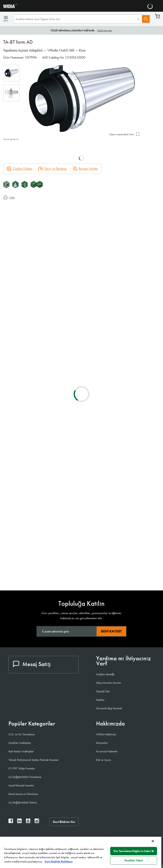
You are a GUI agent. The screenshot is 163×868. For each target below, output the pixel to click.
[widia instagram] (37, 822)
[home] (9, 7)
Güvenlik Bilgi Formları (109, 708)
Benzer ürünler (85, 169)
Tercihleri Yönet (134, 860)
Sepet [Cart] (157, 16)
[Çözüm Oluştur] (19, 169)
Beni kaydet (111, 631)
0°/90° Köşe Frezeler (22, 768)
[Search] (146, 19)
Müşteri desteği (105, 674)
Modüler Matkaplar (20, 743)
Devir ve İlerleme (52, 169)
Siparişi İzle (103, 691)
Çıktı (9, 197)
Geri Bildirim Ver (64, 822)
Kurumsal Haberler (107, 751)
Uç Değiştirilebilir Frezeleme (25, 777)
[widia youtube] (28, 822)
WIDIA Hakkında (106, 734)
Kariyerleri (102, 743)
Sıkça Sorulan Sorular (109, 683)
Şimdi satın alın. (105, 30)
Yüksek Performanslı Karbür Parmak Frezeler (34, 760)
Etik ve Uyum (104, 760)
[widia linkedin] (19, 822)
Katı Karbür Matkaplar (21, 751)
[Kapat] (153, 841)
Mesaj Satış (32, 664)
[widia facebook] (11, 822)
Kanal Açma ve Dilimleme (23, 794)
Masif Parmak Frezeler (21, 785)
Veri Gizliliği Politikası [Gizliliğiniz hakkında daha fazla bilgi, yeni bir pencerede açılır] (58, 862)
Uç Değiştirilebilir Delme (23, 802)
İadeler (100, 700)
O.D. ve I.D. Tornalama (22, 734)
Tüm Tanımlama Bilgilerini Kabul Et (134, 851)
